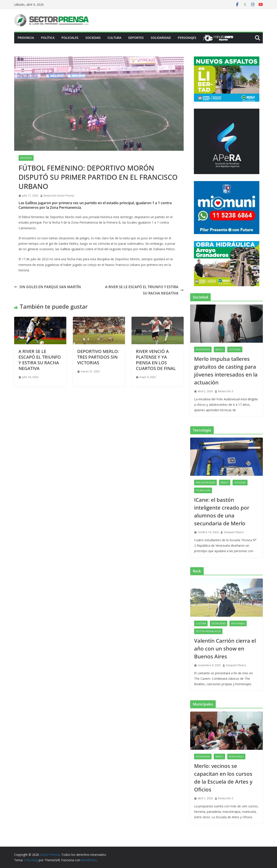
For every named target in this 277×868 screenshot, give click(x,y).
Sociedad (93, 38)
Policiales (70, 38)
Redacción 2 (226, 798)
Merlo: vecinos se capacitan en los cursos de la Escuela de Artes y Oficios (223, 778)
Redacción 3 (226, 391)
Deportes (136, 38)
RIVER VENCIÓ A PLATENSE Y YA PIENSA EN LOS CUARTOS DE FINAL (156, 360)
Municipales (236, 757)
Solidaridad (161, 38)
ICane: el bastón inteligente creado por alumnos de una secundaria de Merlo (222, 511)
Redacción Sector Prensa (59, 196)
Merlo (219, 349)
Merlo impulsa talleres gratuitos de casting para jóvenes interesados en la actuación (226, 371)
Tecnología (203, 490)
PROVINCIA (26, 38)
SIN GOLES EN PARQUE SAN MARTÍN (48, 287)
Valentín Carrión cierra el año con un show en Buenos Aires (225, 648)
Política (48, 38)
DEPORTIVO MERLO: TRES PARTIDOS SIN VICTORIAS (98, 357)
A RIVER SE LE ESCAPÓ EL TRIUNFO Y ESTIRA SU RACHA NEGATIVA (144, 290)
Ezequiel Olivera (234, 532)
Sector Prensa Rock (208, 631)
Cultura (114, 38)
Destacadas (203, 349)
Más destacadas (205, 483)
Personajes (187, 38)
